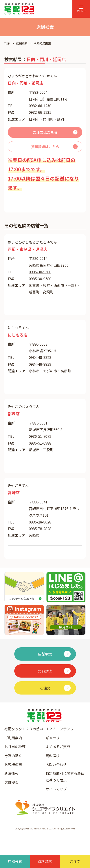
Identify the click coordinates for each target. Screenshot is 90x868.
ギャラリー (54, 738)
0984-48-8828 (40, 357)
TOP (7, 43)
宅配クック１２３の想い (24, 729)
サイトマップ (56, 789)
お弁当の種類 (15, 747)
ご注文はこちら (45, 132)
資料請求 (53, 756)
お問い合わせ (56, 764)
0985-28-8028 (40, 522)
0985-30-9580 (40, 272)
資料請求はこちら (45, 147)
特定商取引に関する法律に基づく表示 (65, 777)
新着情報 (11, 773)
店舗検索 (22, 43)
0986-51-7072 (40, 436)
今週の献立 (13, 756)
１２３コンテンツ (60, 729)
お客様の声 (13, 764)
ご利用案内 (13, 738)
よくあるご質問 (58, 747)
